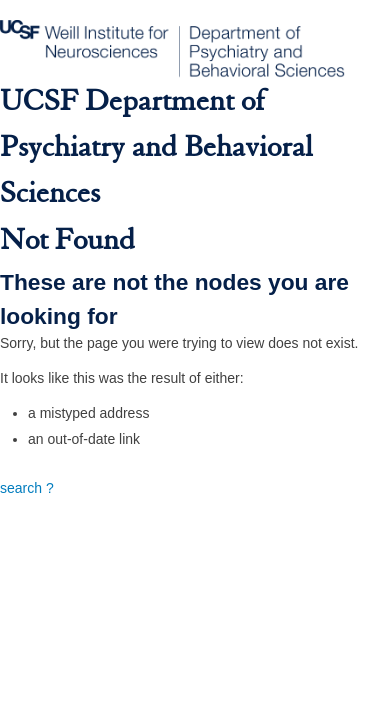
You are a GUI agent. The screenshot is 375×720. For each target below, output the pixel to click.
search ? (27, 488)
